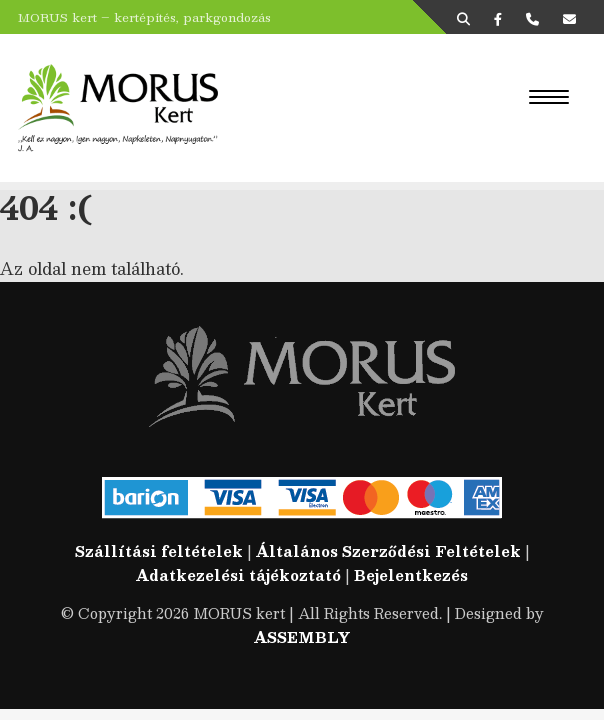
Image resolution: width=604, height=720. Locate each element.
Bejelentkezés (411, 575)
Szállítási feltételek (159, 551)
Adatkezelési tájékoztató (238, 575)
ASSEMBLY (302, 637)
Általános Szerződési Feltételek (388, 551)
